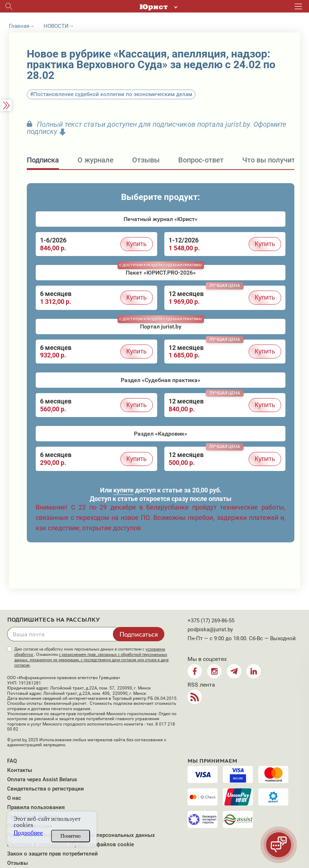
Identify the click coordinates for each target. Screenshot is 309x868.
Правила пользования (36, 807)
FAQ (12, 761)
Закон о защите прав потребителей (53, 854)
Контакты (20, 770)
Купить (137, 244)
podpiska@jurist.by (210, 629)
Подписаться (139, 634)
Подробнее (28, 833)
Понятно (71, 836)
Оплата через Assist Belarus (42, 779)
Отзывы (18, 863)
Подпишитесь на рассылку (54, 620)
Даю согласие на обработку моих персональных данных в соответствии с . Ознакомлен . (91, 657)
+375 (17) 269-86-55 (211, 621)
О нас (14, 798)
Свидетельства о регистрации (46, 789)
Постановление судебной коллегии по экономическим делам (113, 94)
